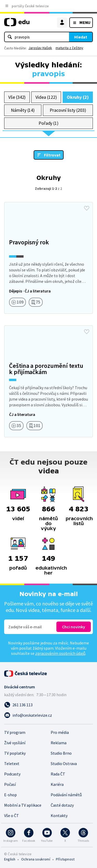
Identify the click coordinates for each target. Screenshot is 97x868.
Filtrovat (52, 155)
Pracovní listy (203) (68, 110)
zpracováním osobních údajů (60, 653)
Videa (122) (46, 97)
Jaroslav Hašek (40, 48)
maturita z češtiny (69, 48)
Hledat (81, 37)
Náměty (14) (23, 110)
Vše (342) (17, 97)
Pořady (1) (48, 123)
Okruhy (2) (78, 97)
